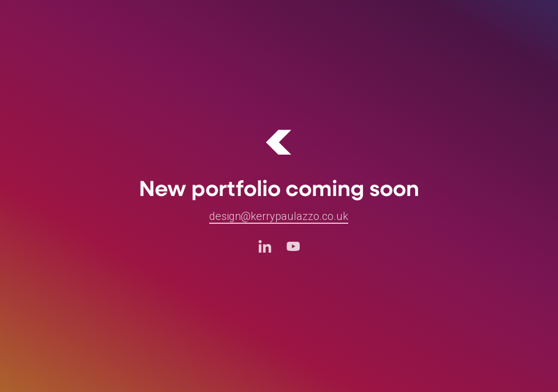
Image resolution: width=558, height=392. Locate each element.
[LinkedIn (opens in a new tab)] (265, 246)
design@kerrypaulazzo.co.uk (279, 216)
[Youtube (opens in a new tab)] (293, 246)
